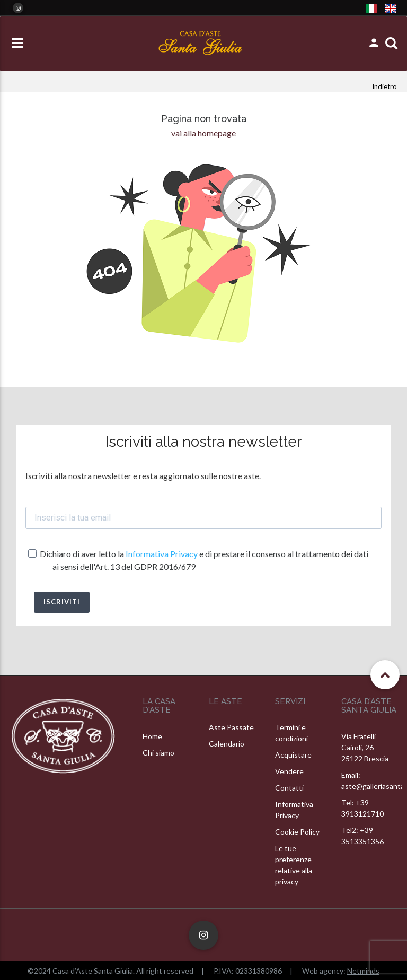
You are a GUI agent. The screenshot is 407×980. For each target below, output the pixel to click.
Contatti (289, 788)
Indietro (384, 86)
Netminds (363, 971)
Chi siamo (158, 753)
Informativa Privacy (162, 554)
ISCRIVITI (62, 602)
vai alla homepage (203, 133)
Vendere (289, 771)
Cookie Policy (297, 832)
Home (152, 736)
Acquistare (293, 755)
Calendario (227, 744)
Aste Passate (231, 727)
